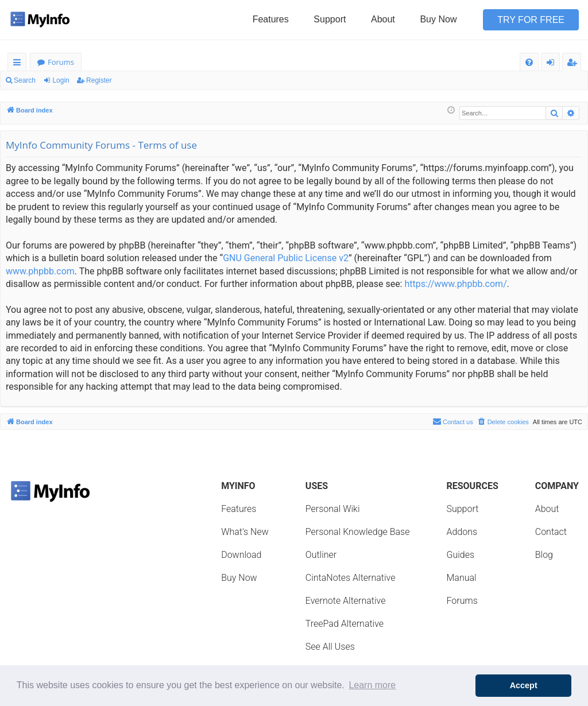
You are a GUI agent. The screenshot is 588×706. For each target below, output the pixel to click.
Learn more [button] (372, 685)
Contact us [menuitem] (453, 421)
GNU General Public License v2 (286, 258)
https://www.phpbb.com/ (455, 284)
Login (61, 80)
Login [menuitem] (553, 64)
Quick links (19, 64)
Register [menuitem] (574, 64)
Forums (61, 62)
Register (99, 80)
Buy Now (438, 19)
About (383, 19)
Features (271, 19)
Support (330, 19)
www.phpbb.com (40, 271)
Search (25, 80)
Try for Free (531, 20)
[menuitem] (529, 62)
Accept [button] (524, 685)
